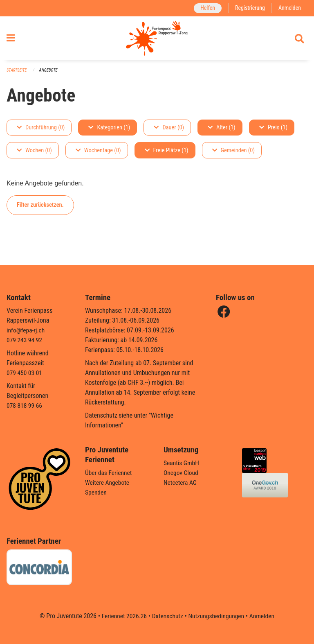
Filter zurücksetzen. (40, 209)
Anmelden (289, 8)
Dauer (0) (169, 131)
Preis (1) (273, 131)
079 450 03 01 (25, 373)
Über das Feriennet (109, 473)
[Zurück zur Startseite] (157, 40)
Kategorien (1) (109, 131)
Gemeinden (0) (233, 154)
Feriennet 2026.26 (122, 616)
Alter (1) (222, 131)
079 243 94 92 (25, 340)
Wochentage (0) (98, 154)
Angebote (50, 74)
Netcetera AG (181, 482)
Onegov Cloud (182, 473)
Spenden (96, 492)
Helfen (205, 8)
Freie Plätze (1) (167, 154)
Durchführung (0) (41, 131)
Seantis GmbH (182, 463)
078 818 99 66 (25, 406)
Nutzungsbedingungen (217, 616)
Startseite (17, 74)
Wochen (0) (34, 154)
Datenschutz (167, 616)
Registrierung (249, 8)
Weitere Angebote (108, 482)
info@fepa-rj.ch (26, 330)
